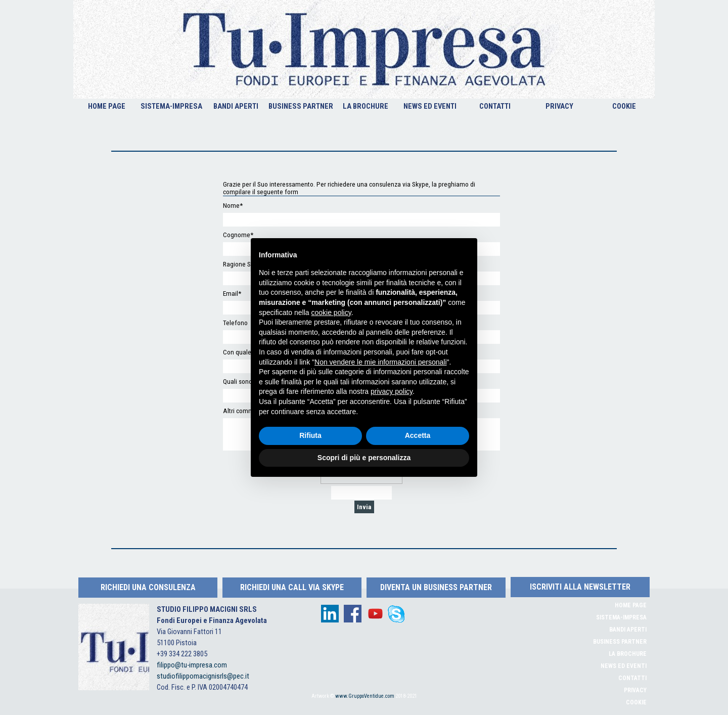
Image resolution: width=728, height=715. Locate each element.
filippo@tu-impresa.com (192, 665)
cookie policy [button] (331, 312)
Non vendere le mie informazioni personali (380, 362)
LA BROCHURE (366, 106)
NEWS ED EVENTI (430, 106)
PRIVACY (559, 106)
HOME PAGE (107, 106)
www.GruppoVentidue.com (365, 696)
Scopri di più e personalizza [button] (364, 458)
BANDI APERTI (236, 106)
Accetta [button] (418, 435)
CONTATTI (495, 106)
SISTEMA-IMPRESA (171, 106)
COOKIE (624, 106)
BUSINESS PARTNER (301, 106)
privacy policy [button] (392, 391)
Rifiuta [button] (310, 435)
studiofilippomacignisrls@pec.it (203, 676)
